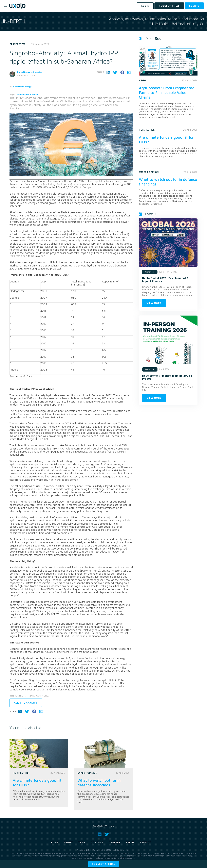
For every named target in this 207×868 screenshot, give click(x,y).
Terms (130, 842)
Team (82, 842)
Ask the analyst (26, 703)
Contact (97, 842)
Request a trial (104, 864)
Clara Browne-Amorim (29, 72)
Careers (115, 842)
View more (154, 303)
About (68, 842)
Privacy (145, 842)
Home (55, 842)
